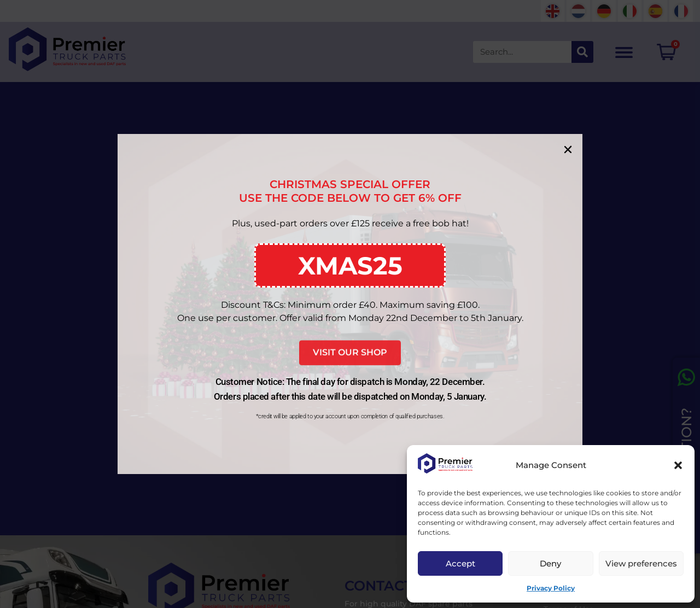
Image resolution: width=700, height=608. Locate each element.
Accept (460, 563)
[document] (350, 304)
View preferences (641, 563)
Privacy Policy (551, 588)
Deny (550, 563)
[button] (678, 465)
